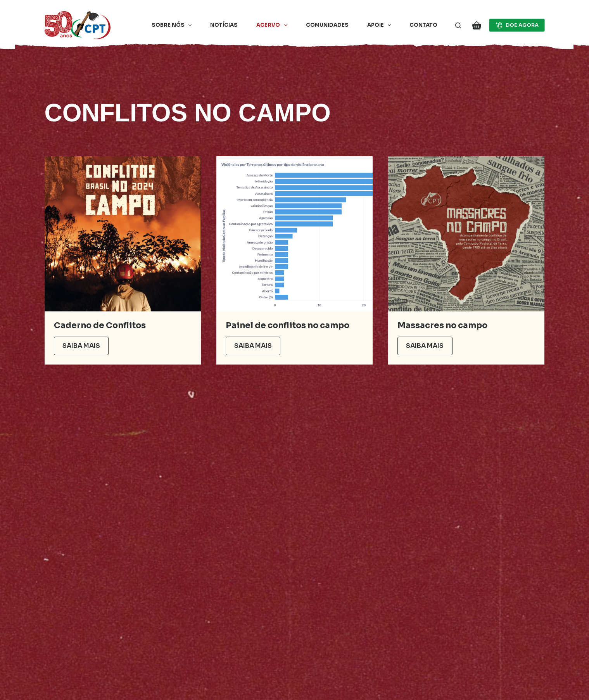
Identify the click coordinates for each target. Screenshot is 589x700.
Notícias (224, 25)
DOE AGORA (517, 25)
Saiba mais (81, 346)
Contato (423, 25)
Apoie (381, 25)
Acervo (273, 25)
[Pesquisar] (458, 25)
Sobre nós (173, 25)
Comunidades (327, 25)
